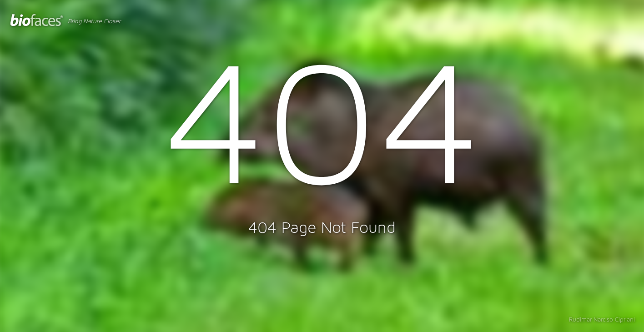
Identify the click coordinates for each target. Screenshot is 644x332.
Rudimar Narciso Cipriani (602, 320)
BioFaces (37, 20)
